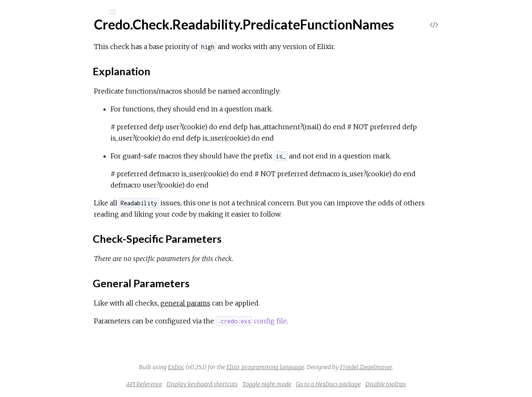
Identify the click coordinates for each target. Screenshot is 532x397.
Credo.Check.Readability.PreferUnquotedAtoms (95, 202)
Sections (49, 147)
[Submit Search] (12, 12)
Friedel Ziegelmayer (429, 367)
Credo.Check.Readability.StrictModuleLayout (91, 292)
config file (314, 321)
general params (248, 303)
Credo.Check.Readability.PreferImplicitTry (86, 191)
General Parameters (66, 173)
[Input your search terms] (62, 12)
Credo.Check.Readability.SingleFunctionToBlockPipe (100, 247)
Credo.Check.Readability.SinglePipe (76, 258)
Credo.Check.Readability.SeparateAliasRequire (93, 236)
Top (36, 138)
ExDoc (238, 367)
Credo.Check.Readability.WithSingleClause (86, 371)
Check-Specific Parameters (76, 166)
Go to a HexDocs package (391, 384)
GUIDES (32, 65)
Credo (35, 34)
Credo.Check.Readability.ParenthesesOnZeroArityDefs (105, 102)
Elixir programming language (328, 367)
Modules (35, 76)
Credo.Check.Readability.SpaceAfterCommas (91, 270)
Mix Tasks (35, 87)
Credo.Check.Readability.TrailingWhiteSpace (89, 326)
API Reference (207, 384)
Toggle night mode (329, 384)
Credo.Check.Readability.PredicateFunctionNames (99, 124)
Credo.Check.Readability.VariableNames (84, 348)
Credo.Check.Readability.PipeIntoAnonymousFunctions (105, 113)
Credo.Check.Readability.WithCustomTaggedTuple (97, 359)
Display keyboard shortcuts (265, 384)
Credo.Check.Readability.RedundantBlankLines (93, 213)
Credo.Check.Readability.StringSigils (77, 303)
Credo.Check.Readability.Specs (71, 281)
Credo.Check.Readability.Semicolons (78, 225)
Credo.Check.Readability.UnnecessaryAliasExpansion (101, 337)
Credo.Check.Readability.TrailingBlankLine (85, 314)
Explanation (54, 158)
